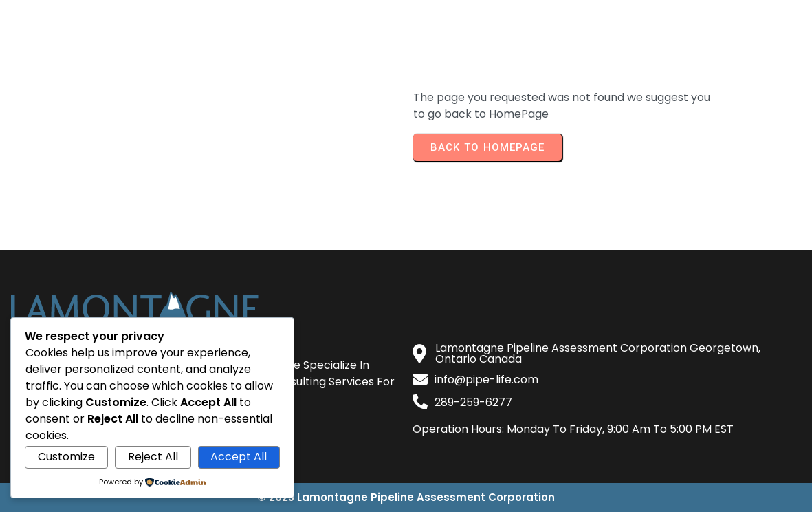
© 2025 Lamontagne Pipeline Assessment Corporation (406, 497)
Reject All (153, 457)
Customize (66, 457)
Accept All (239, 457)
